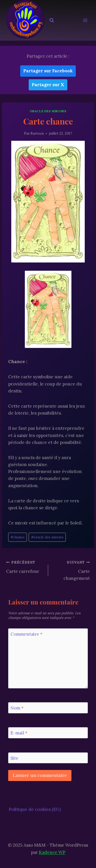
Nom (17, 708)
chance (18, 537)
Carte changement (71, 570)
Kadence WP (52, 852)
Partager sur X (48, 85)
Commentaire (26, 634)
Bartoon (37, 133)
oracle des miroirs (47, 537)
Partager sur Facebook (48, 71)
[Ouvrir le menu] (85, 20)
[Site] (48, 758)
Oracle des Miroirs (48, 111)
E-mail (19, 733)
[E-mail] (48, 733)
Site (14, 758)
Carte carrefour (25, 566)
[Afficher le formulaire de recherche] (52, 20)
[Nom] (48, 708)
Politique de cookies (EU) (35, 809)
